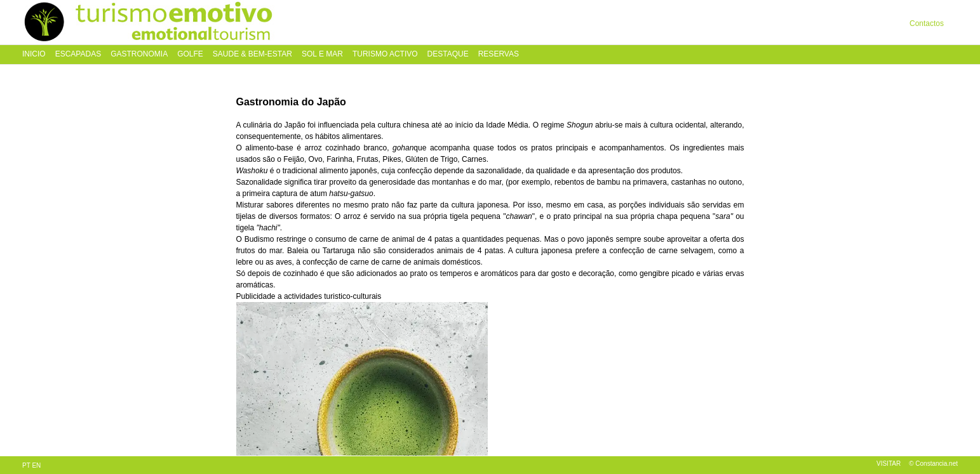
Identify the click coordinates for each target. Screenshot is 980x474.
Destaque (448, 54)
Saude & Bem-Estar (252, 54)
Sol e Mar (322, 54)
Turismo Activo (385, 54)
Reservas (499, 54)
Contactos (927, 23)
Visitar (889, 464)
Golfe (190, 54)
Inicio (34, 54)
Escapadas (78, 54)
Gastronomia (139, 54)
